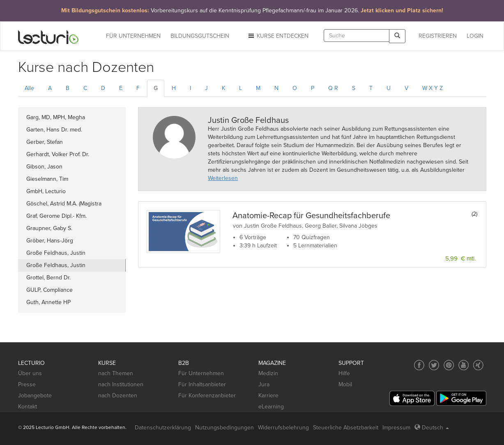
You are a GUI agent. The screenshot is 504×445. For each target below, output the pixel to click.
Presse (27, 384)
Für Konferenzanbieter (207, 395)
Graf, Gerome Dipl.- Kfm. (56, 216)
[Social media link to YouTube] (464, 365)
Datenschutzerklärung (163, 428)
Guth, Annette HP (48, 302)
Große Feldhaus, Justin (56, 253)
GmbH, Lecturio (46, 191)
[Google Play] (461, 398)
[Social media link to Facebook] (419, 365)
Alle (29, 88)
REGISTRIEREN (438, 36)
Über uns (30, 373)
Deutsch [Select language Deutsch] (432, 428)
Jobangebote (35, 395)
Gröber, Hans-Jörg (50, 241)
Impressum (396, 428)
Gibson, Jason (44, 167)
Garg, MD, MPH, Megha (56, 117)
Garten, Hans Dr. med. (54, 130)
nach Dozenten (118, 395)
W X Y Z (433, 88)
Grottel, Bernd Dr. (48, 278)
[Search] (397, 36)
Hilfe (344, 373)
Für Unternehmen (201, 373)
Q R (333, 88)
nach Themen (116, 373)
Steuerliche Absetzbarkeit (346, 428)
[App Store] (412, 398)
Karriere (268, 395)
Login (475, 36)
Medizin (268, 373)
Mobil (345, 384)
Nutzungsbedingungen (224, 428)
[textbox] (357, 36)
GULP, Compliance (49, 290)
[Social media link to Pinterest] (449, 365)
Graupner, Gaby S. (49, 228)
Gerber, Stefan (45, 142)
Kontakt (28, 407)
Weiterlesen (223, 178)
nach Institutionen (121, 384)
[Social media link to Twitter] (434, 365)
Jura (264, 384)
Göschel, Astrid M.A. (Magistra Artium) (64, 205)
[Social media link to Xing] (478, 365)
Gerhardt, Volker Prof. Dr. (58, 154)
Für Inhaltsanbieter (202, 384)
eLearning (271, 407)
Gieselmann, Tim (47, 179)
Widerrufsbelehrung (283, 428)
